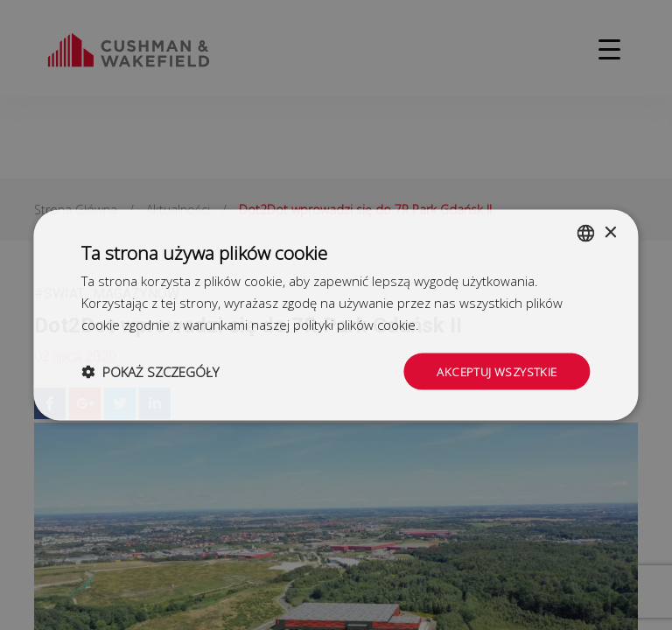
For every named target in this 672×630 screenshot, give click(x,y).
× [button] (610, 231)
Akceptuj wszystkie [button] (494, 371)
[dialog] (336, 315)
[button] (150, 371)
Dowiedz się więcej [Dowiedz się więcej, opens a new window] (478, 323)
